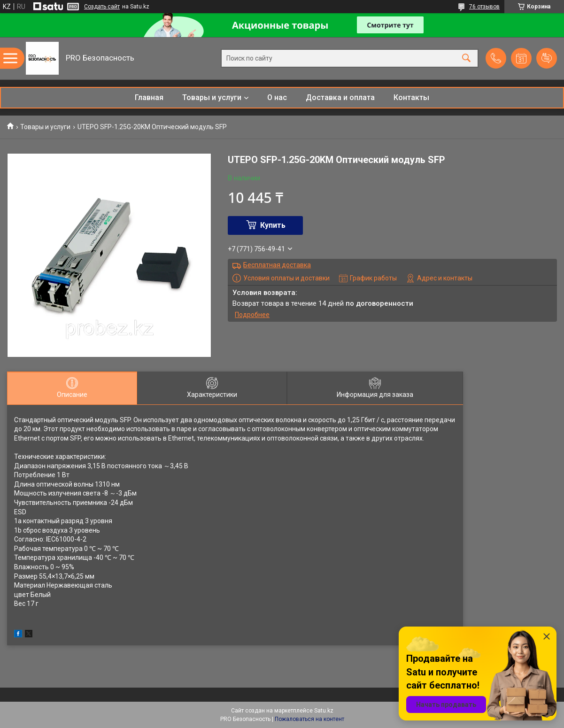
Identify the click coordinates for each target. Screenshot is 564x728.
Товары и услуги (212, 97)
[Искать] (466, 58)
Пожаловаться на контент (309, 719)
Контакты (411, 97)
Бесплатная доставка (277, 265)
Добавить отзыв (547, 58)
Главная (149, 97)
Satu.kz (324, 711)
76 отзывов (484, 7)
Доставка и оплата (340, 97)
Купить (273, 225)
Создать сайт (102, 7)
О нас (277, 97)
